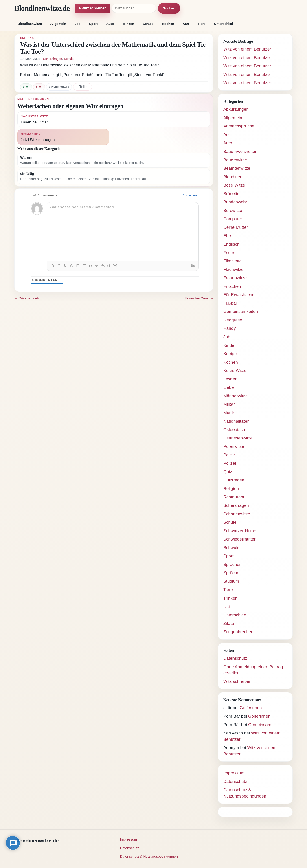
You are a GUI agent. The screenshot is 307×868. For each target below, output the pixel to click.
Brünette (231, 194)
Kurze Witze (235, 370)
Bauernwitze (235, 160)
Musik (229, 413)
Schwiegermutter (239, 539)
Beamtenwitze (237, 168)
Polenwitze (234, 446)
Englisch (231, 244)
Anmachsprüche (239, 126)
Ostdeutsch (234, 430)
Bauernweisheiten (240, 151)
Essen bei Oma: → (199, 298)
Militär (229, 404)
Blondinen (233, 177)
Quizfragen (234, 480)
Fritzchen (232, 286)
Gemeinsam (260, 725)
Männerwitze (236, 396)
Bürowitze (233, 210)
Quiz (228, 472)
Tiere (202, 24)
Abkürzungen (236, 109)
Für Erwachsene (239, 295)
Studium (231, 581)
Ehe (227, 236)
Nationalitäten (236, 421)
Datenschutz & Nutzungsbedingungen (149, 856)
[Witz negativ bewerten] (39, 87)
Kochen (168, 24)
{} (109, 265)
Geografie (233, 320)
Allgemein (58, 24)
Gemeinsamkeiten (241, 311)
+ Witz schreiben (92, 8)
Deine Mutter (236, 227)
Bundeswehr (235, 202)
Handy (229, 328)
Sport (93, 24)
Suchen (169, 8)
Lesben (230, 379)
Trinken (128, 24)
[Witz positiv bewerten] (26, 87)
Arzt (186, 24)
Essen (229, 253)
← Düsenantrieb (27, 298)
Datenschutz (235, 658)
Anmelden (189, 195)
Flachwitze (234, 269)
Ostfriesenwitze (238, 438)
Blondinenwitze (30, 24)
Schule (148, 24)
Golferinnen (251, 708)
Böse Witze (234, 185)
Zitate (229, 623)
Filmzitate (232, 261)
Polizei (230, 463)
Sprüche (231, 573)
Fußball (230, 303)
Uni (227, 607)
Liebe (229, 387)
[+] (115, 265)
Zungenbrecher (238, 632)
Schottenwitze (237, 514)
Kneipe (230, 354)
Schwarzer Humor (240, 531)
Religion (231, 489)
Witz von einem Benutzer (247, 49)
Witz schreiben (237, 681)
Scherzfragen (53, 59)
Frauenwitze (235, 278)
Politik (229, 455)
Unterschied (224, 24)
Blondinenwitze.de (42, 8)
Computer (233, 219)
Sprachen (232, 564)
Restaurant (234, 497)
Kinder (229, 345)
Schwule (231, 548)
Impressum (234, 773)
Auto (110, 24)
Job (78, 24)
